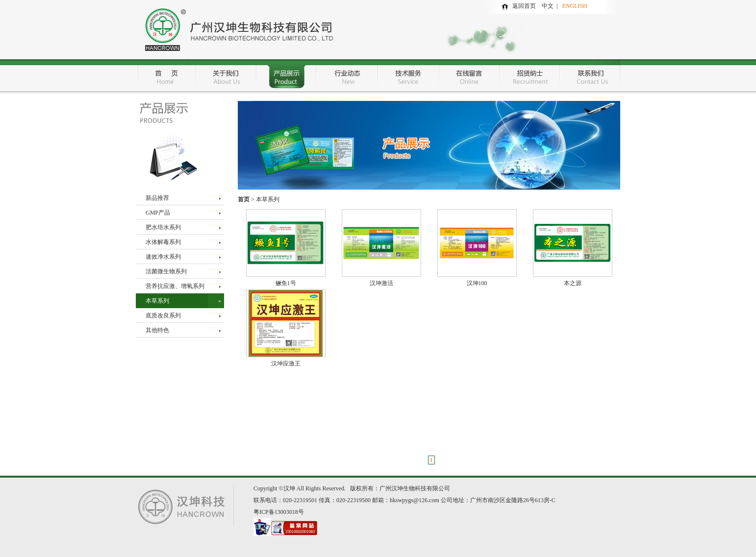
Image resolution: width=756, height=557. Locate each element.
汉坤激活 (381, 283)
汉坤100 (477, 283)
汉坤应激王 (286, 363)
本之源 (573, 283)
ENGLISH (574, 6)
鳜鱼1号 (286, 283)
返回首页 (524, 6)
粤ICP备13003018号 (279, 512)
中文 (549, 6)
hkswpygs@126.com (415, 500)
